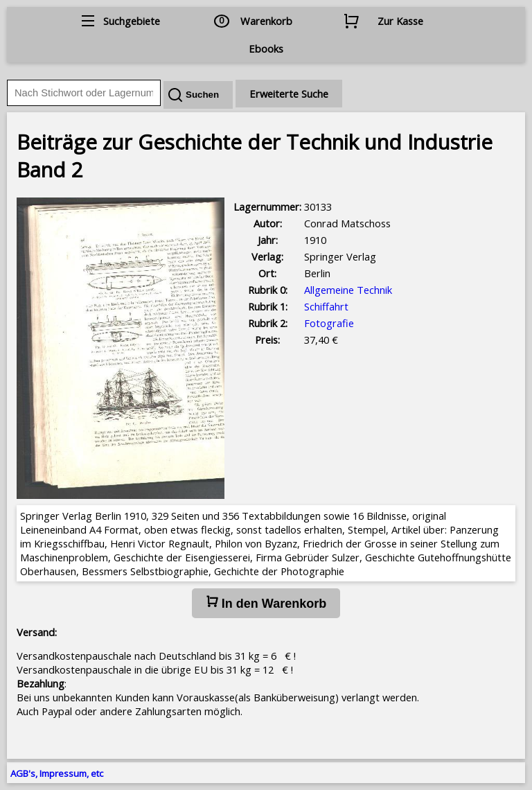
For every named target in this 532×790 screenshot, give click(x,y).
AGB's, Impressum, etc (57, 773)
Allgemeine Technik (348, 290)
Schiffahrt (326, 306)
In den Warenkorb (266, 603)
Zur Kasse (400, 21)
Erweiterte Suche (289, 94)
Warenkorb (266, 21)
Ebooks (266, 49)
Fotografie (329, 323)
